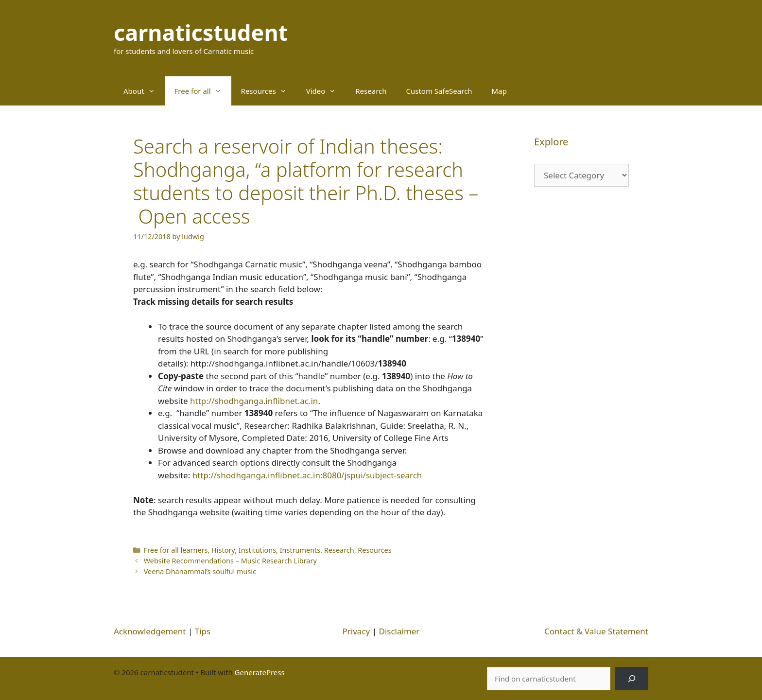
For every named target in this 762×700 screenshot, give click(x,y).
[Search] (632, 679)
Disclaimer (399, 631)
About (144, 91)
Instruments (300, 550)
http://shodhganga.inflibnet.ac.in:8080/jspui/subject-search (307, 475)
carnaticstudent (201, 32)
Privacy (356, 631)
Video (326, 91)
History (223, 550)
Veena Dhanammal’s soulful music (200, 571)
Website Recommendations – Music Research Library (230, 561)
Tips (203, 631)
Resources (269, 91)
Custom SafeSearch (439, 91)
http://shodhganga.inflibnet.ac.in (254, 401)
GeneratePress (260, 672)
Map (499, 91)
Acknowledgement (150, 631)
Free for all (203, 91)
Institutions (257, 550)
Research (371, 91)
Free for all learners (176, 550)
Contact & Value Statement (596, 631)
